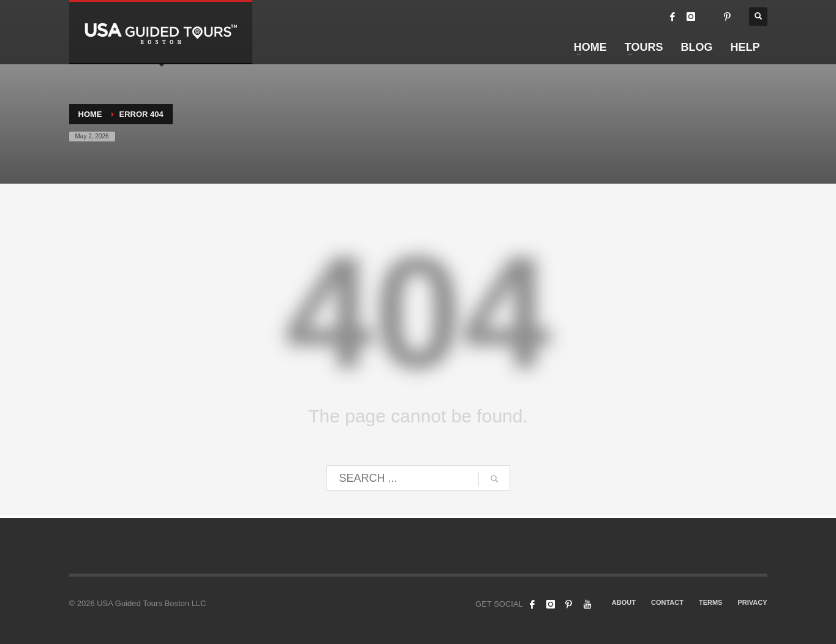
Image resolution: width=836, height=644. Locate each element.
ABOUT (624, 602)
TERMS (711, 602)
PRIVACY (752, 602)
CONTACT (667, 602)
